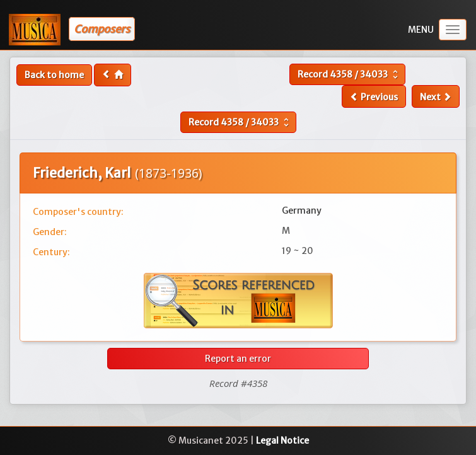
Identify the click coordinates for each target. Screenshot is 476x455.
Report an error (238, 359)
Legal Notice (282, 441)
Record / (349, 74)
